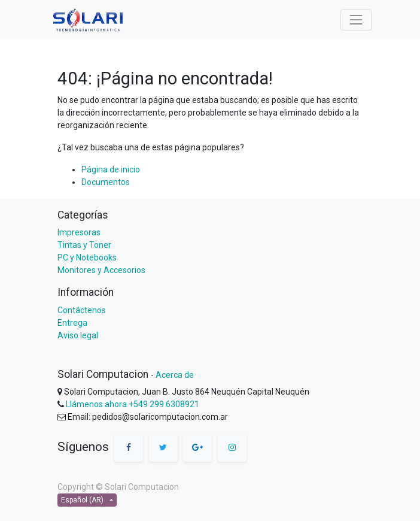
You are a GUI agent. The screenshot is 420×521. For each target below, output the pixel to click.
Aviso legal (78, 335)
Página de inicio (111, 169)
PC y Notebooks (87, 258)
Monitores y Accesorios (101, 270)
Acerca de (175, 375)
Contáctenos (82, 310)
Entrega (72, 323)
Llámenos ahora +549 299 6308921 (133, 404)
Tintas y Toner (84, 245)
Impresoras (79, 232)
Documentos (106, 182)
